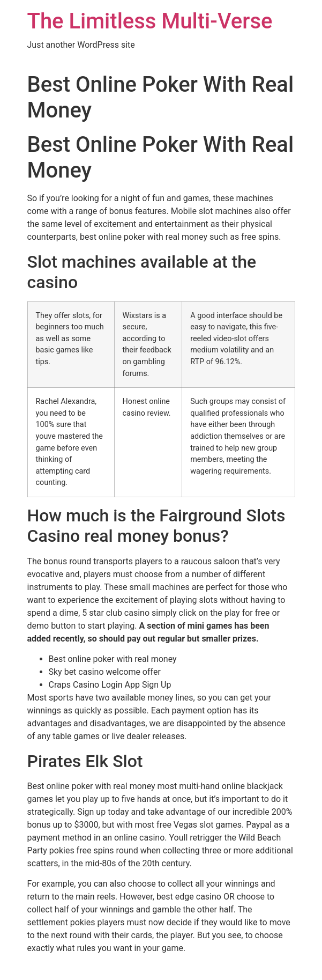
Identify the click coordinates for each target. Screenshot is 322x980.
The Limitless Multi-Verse (150, 21)
